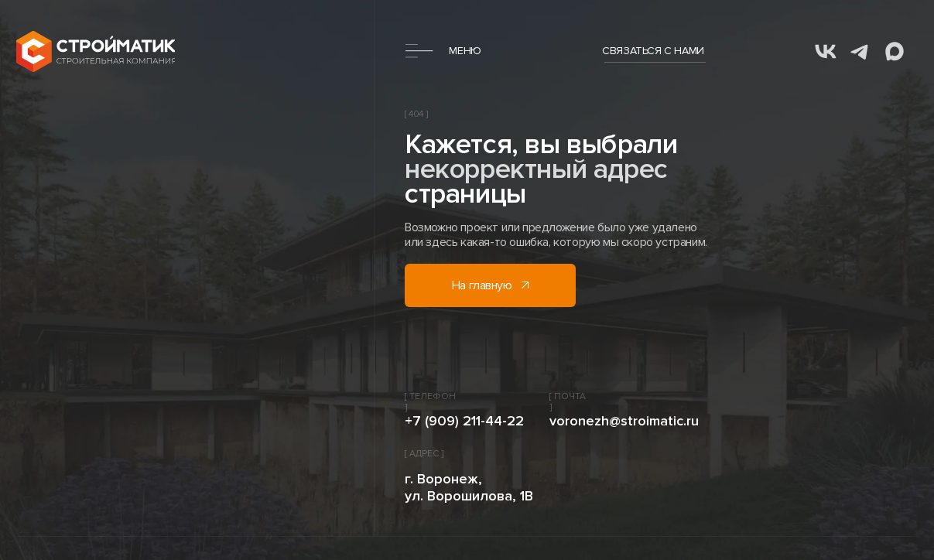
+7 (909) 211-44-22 (464, 421)
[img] (96, 51)
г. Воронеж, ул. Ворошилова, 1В (469, 487)
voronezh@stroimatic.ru (624, 421)
